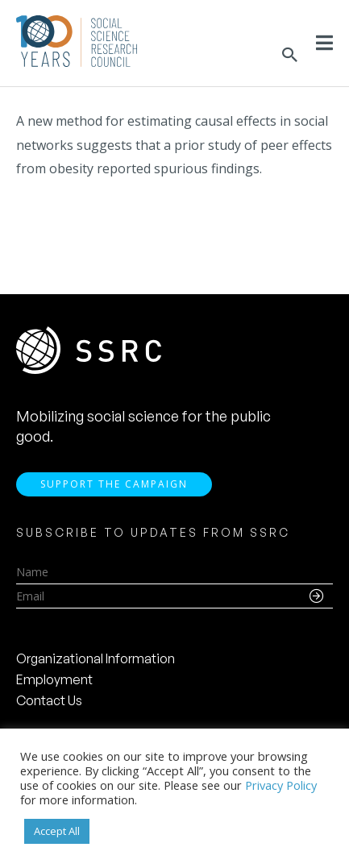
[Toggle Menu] (324, 43)
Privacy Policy (281, 785)
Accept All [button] (57, 831)
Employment (54, 679)
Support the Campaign (114, 484)
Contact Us (49, 700)
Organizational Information (96, 658)
